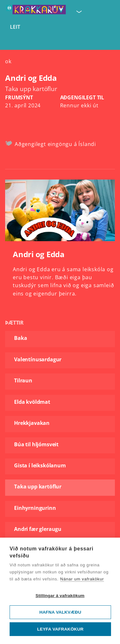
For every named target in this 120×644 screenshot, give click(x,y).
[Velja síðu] (78, 10)
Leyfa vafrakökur (60, 629)
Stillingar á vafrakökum (60, 596)
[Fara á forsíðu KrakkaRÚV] (36, 10)
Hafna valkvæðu (60, 612)
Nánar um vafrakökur (82, 579)
